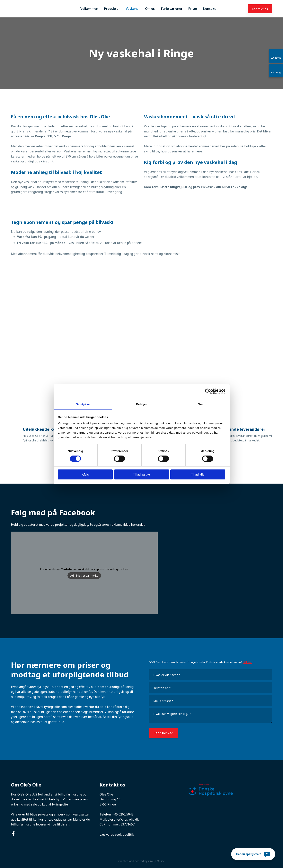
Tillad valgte (141, 474)
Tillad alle (198, 474)
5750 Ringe (108, 804)
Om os (150, 9)
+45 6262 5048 (123, 814)
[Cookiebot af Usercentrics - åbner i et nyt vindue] (208, 391)
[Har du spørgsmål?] (253, 854)
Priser (193, 9)
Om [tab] (200, 404)
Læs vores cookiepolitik (117, 834)
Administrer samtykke (84, 576)
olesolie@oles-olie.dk (123, 819)
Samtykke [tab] (83, 404)
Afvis (85, 474)
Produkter (112, 9)
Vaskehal (133, 9)
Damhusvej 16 (110, 799)
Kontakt (209, 9)
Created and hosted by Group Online (142, 861)
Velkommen (89, 9)
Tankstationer (172, 9)
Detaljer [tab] (142, 404)
